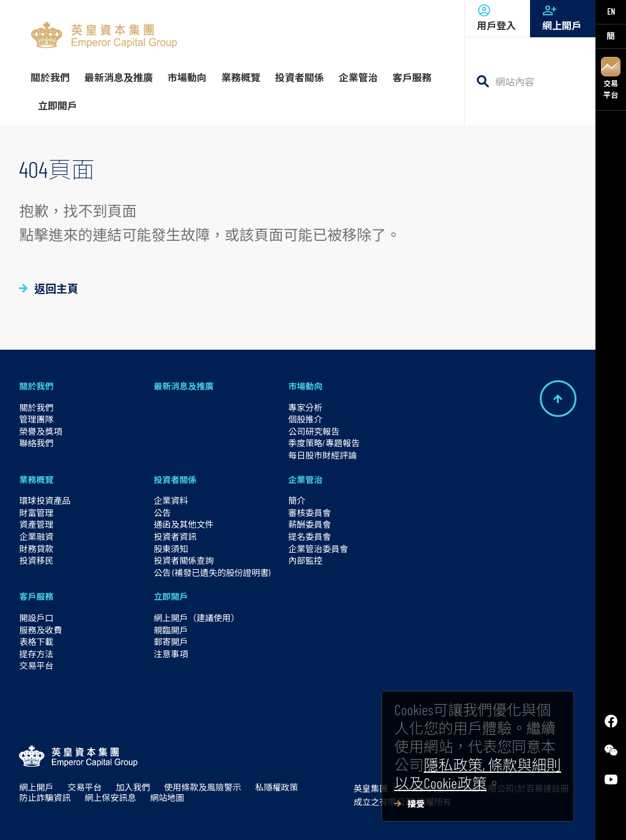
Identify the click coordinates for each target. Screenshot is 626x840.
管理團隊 (36, 419)
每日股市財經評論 (322, 455)
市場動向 (305, 386)
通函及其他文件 (183, 524)
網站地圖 (167, 798)
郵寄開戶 (171, 642)
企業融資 (36, 536)
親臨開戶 (171, 630)
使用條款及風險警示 (202, 787)
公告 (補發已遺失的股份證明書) (212, 573)
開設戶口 (36, 618)
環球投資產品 (45, 500)
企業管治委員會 (318, 549)
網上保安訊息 (110, 798)
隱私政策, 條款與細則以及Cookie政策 (478, 774)
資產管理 (36, 524)
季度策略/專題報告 (324, 443)
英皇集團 (370, 788)
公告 (162, 513)
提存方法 (36, 654)
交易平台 (611, 78)
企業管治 (305, 480)
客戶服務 (36, 596)
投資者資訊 (175, 536)
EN (611, 11)
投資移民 (36, 560)
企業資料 (171, 500)
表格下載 (36, 642)
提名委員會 (309, 536)
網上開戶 (563, 17)
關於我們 (36, 386)
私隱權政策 (276, 787)
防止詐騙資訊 (45, 798)
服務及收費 (40, 630)
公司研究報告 (314, 431)
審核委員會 (309, 513)
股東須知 (171, 549)
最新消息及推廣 (183, 386)
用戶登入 (497, 17)
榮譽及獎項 (40, 431)
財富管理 (36, 513)
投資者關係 (175, 480)
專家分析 (305, 407)
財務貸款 (36, 549)
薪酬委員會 (309, 524)
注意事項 (171, 654)
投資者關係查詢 (183, 560)
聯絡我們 (36, 443)
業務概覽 (36, 480)
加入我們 (133, 787)
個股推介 (305, 419)
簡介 (296, 500)
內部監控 (305, 560)
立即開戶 (171, 596)
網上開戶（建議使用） (196, 618)
